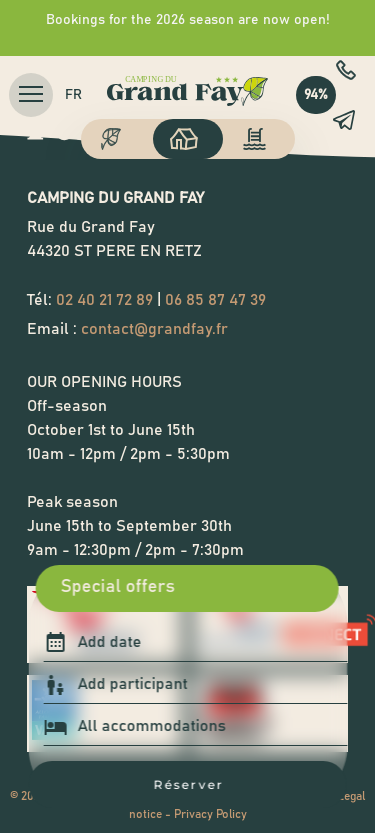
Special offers (118, 587)
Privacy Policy (210, 814)
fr (73, 95)
